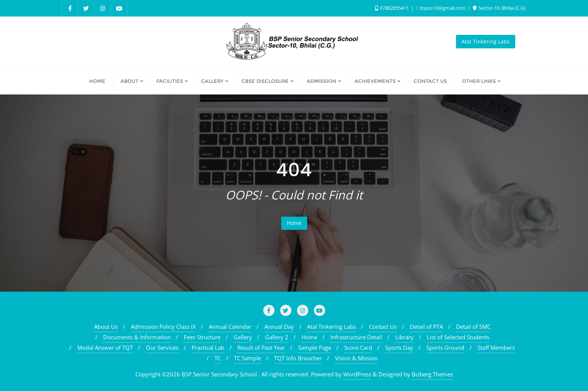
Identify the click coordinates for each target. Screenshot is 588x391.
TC (218, 358)
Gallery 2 (277, 337)
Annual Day (279, 327)
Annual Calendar (230, 327)
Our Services (162, 348)
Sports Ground (445, 348)
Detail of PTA (426, 327)
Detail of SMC (473, 327)
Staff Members (496, 348)
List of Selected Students (458, 337)
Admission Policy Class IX (163, 327)
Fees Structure (202, 337)
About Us (106, 327)
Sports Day (399, 348)
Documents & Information (137, 337)
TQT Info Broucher (298, 358)
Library (404, 337)
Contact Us (383, 327)
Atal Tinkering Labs (486, 41)
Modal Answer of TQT (105, 348)
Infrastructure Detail (356, 337)
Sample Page (315, 348)
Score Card (358, 348)
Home (294, 223)
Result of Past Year (261, 348)
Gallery (243, 337)
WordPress (357, 374)
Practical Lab (208, 348)
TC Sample (247, 358)
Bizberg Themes (432, 374)
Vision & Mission (356, 358)
